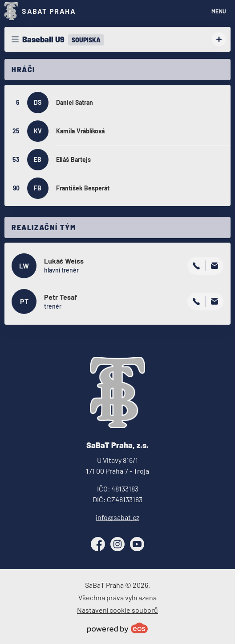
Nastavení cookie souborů (117, 610)
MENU (219, 11)
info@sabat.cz (117, 517)
